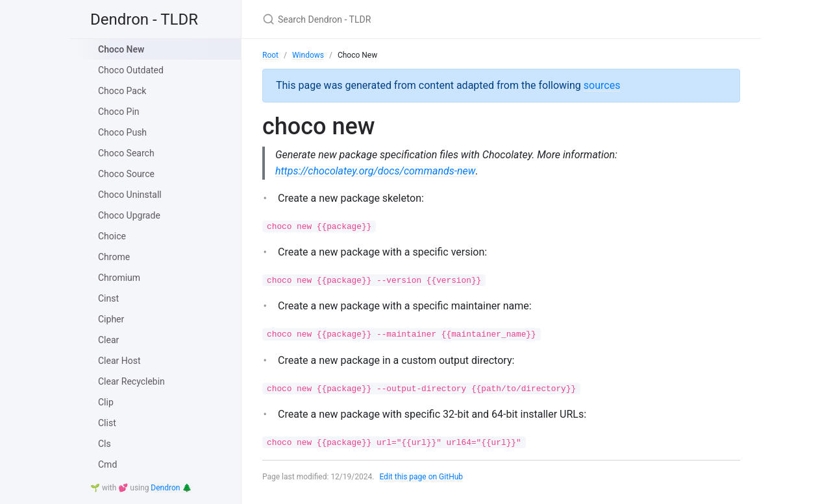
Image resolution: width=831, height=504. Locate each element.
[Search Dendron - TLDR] (415, 19)
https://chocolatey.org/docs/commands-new (375, 171)
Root (270, 55)
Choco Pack (122, 91)
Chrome (114, 257)
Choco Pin (119, 112)
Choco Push (122, 132)
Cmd (107, 464)
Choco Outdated (131, 70)
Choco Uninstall (130, 195)
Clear (108, 340)
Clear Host (119, 361)
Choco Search (126, 153)
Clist (107, 423)
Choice (112, 236)
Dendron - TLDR (144, 19)
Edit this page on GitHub (421, 477)
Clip (106, 402)
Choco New (121, 49)
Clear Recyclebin (131, 381)
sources (602, 85)
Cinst (108, 298)
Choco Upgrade (129, 215)
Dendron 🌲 (171, 488)
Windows (308, 55)
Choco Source (126, 174)
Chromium (119, 278)
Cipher (111, 319)
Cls (105, 444)
